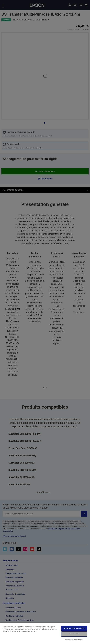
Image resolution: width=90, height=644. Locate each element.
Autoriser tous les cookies (74, 628)
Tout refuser (74, 634)
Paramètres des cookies (74, 640)
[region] (45, 633)
